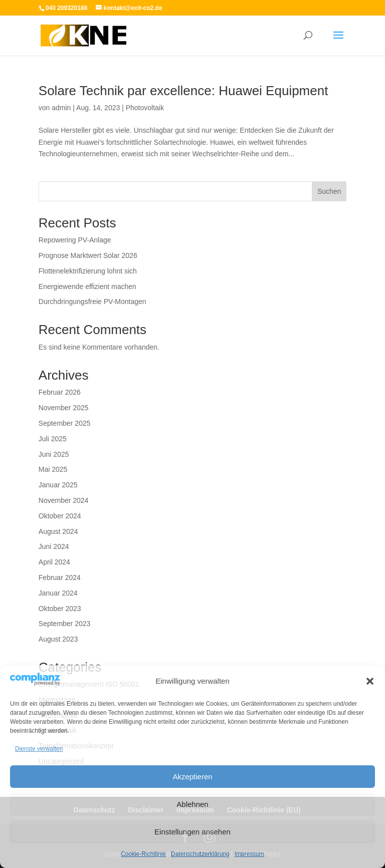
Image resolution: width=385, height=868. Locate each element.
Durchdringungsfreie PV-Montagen (92, 302)
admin (61, 108)
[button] (370, 681)
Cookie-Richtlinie (143, 854)
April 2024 (54, 562)
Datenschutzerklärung (200, 854)
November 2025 (64, 408)
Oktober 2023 (60, 609)
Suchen (329, 191)
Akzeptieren (192, 777)
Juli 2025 (53, 439)
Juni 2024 (54, 546)
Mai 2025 (53, 469)
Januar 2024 (58, 593)
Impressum (249, 854)
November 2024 (64, 500)
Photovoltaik (145, 108)
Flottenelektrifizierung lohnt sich (88, 271)
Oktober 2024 (60, 516)
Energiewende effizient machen (87, 286)
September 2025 (65, 423)
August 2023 (58, 639)
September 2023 (65, 624)
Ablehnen (192, 804)
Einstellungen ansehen (192, 832)
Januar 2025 (58, 485)
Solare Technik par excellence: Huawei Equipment (183, 91)
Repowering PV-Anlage (75, 240)
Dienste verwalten (39, 749)
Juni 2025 (54, 454)
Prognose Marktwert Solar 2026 (88, 255)
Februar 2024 (60, 577)
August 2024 (58, 531)
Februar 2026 (60, 392)
